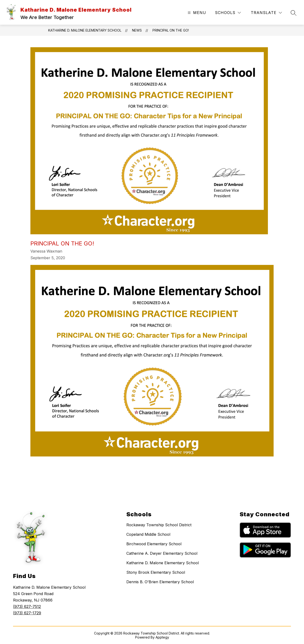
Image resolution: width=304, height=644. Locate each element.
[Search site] (294, 13)
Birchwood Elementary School (154, 544)
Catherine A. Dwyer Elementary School (162, 553)
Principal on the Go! (171, 30)
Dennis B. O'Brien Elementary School (160, 582)
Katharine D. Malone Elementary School (85, 30)
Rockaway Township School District (159, 525)
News (137, 30)
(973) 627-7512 (27, 606)
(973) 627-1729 (27, 613)
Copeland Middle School (148, 534)
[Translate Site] (266, 13)
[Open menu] (196, 13)
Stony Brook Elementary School (156, 572)
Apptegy (162, 637)
